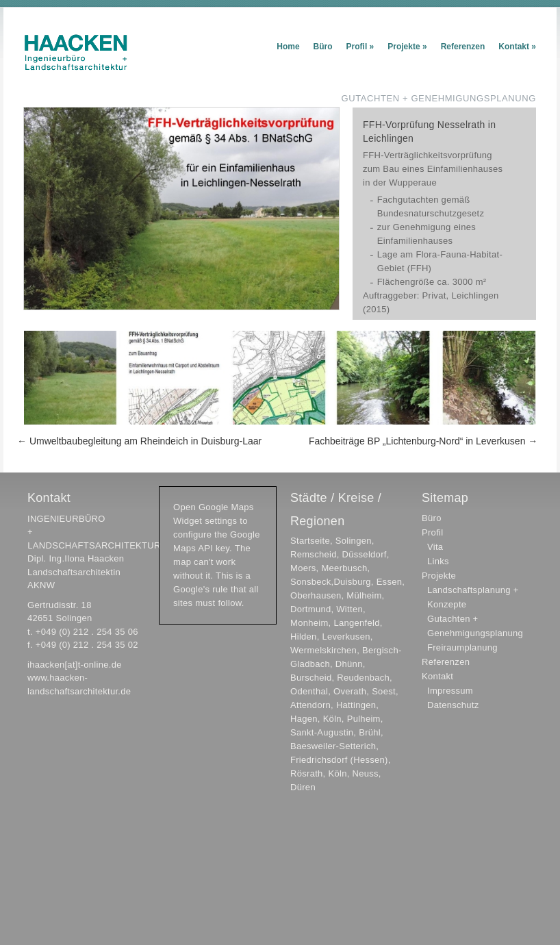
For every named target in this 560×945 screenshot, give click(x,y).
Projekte (407, 47)
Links (438, 561)
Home (288, 47)
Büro (323, 47)
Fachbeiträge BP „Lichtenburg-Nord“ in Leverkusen (423, 441)
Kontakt (517, 47)
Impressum (450, 691)
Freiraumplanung (462, 647)
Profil (360, 47)
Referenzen (463, 47)
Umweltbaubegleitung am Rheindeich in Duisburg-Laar (139, 441)
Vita (435, 547)
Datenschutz (453, 705)
